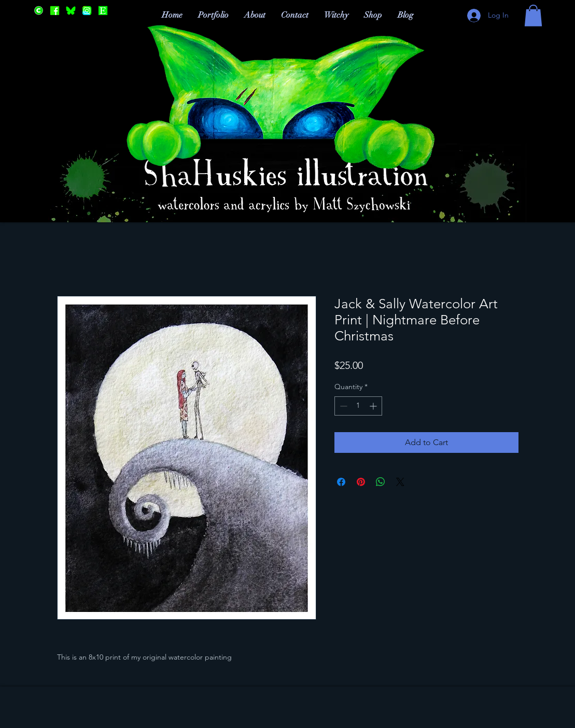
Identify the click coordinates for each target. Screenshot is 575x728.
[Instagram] (87, 11)
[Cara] (39, 11)
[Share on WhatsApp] (381, 482)
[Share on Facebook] (341, 482)
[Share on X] (400, 482)
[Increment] (374, 406)
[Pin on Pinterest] (361, 482)
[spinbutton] (358, 406)
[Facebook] (55, 11)
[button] (533, 16)
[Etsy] (103, 11)
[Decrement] (342, 406)
